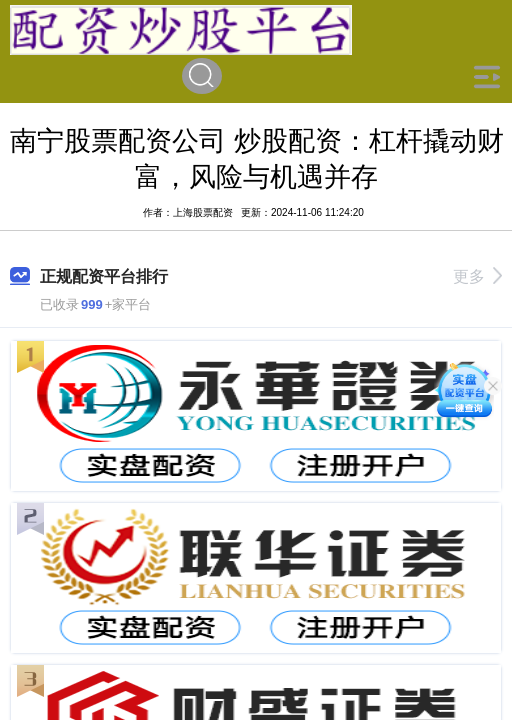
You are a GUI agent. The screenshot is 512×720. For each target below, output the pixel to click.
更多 (477, 276)
